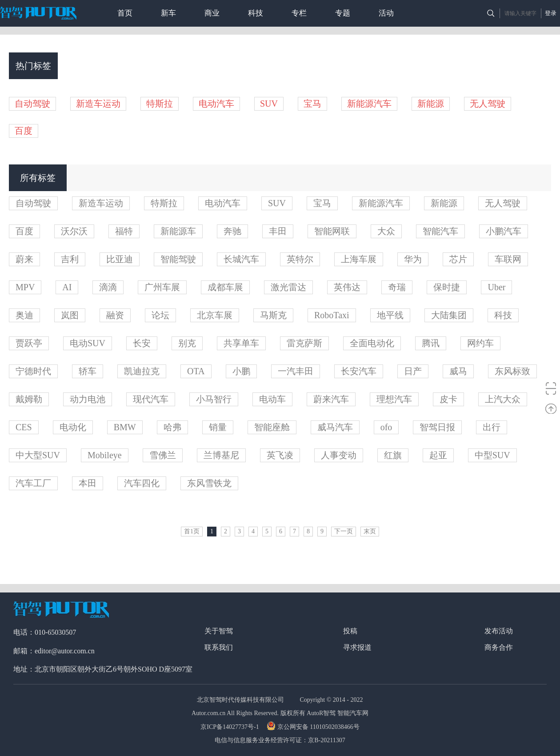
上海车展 (359, 259)
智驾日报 (437, 427)
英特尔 (300, 259)
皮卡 (448, 399)
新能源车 (178, 231)
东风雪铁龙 (209, 483)
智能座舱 (272, 427)
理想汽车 (394, 399)
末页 (370, 531)
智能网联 (332, 231)
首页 (125, 13)
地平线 (390, 315)
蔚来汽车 (331, 399)
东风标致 (512, 371)
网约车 (480, 343)
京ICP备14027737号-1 (230, 727)
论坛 (160, 315)
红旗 (393, 455)
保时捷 (447, 287)
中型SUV (492, 455)
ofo (386, 427)
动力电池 (88, 399)
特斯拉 (160, 104)
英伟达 (347, 287)
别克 (187, 343)
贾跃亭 (29, 343)
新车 (168, 13)
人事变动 (339, 455)
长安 (142, 343)
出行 (492, 427)
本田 (88, 483)
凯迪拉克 (142, 371)
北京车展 (215, 315)
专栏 (299, 13)
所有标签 (38, 178)
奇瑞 (397, 287)
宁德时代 (33, 371)
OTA (196, 371)
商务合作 (499, 647)
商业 (212, 13)
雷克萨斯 (304, 343)
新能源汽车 (369, 104)
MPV (25, 287)
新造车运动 (98, 104)
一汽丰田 (296, 371)
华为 (413, 259)
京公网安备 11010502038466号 (314, 727)
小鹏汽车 (504, 231)
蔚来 (24, 259)
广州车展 (162, 287)
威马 (458, 371)
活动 (386, 13)
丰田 (278, 231)
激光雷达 (288, 287)
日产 (413, 371)
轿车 (88, 371)
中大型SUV (38, 455)
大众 (386, 231)
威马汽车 (335, 427)
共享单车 (241, 343)
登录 (551, 13)
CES (24, 427)
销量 (218, 427)
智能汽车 (440, 231)
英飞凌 (280, 455)
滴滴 (108, 287)
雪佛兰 (163, 455)
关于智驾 (219, 631)
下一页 (344, 531)
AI (67, 287)
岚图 (70, 315)
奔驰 (232, 231)
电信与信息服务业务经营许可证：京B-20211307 (280, 740)
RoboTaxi (332, 315)
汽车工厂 (33, 483)
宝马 (312, 104)
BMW (125, 427)
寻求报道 (357, 647)
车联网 (508, 259)
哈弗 (172, 427)
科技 (256, 13)
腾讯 (431, 343)
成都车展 (225, 287)
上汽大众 (503, 399)
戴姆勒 (29, 399)
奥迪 (24, 315)
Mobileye (105, 455)
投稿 (350, 631)
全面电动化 (372, 343)
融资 (115, 315)
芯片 (458, 259)
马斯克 (273, 315)
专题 (343, 13)
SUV (269, 104)
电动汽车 (216, 104)
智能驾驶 (178, 259)
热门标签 (33, 66)
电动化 (73, 427)
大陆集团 (449, 315)
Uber (496, 287)
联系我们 (219, 647)
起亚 (438, 455)
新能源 (431, 104)
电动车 (272, 399)
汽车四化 (142, 483)
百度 (24, 131)
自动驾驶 (32, 104)
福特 (124, 231)
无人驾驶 (488, 104)
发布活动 (499, 631)
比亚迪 (120, 259)
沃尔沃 (74, 231)
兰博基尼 (221, 455)
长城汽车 (241, 259)
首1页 (192, 531)
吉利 (70, 259)
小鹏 (241, 371)
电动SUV (88, 343)
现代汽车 (151, 399)
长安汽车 (359, 371)
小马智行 (214, 399)
